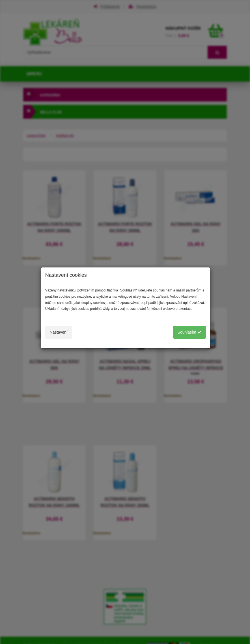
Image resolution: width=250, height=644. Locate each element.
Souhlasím (189, 332)
